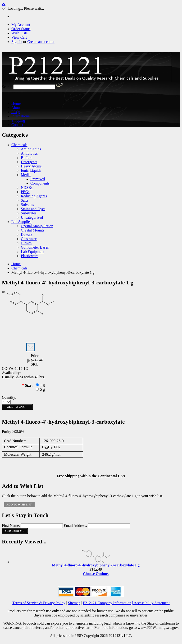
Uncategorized (32, 217)
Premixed (38, 179)
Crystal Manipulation (37, 226)
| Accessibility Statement (151, 603)
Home (16, 264)
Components (40, 183)
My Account (21, 25)
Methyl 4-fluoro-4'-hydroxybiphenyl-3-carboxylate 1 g (96, 565)
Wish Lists (19, 33)
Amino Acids (31, 149)
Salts (25, 200)
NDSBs (27, 188)
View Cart (19, 37)
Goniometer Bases (35, 247)
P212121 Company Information (107, 603)
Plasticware (30, 256)
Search (7, 87)
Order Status (21, 29)
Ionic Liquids (31, 170)
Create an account (41, 42)
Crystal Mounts (33, 230)
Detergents (29, 162)
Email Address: (75, 526)
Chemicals (19, 145)
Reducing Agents (34, 196)
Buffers (27, 158)
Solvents (27, 205)
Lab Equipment (33, 252)
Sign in (17, 42)
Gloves (26, 243)
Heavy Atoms (31, 166)
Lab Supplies (21, 222)
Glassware (29, 239)
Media (26, 175)
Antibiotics (29, 153)
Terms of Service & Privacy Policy (39, 603)
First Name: (11, 526)
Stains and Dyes (33, 209)
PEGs (25, 192)
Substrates (29, 213)
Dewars (27, 234)
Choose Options (96, 574)
